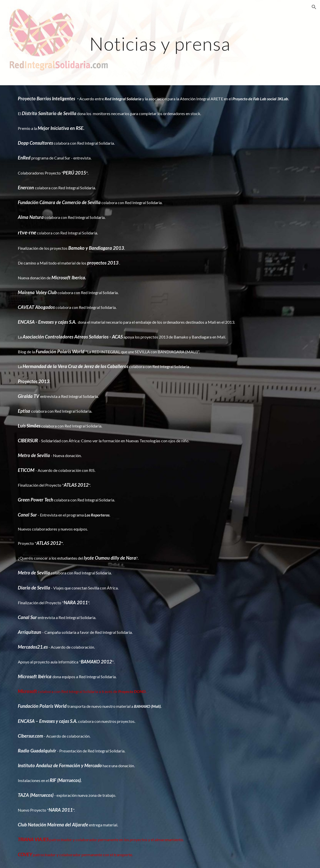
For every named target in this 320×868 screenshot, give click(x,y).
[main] (160, 42)
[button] (314, 7)
